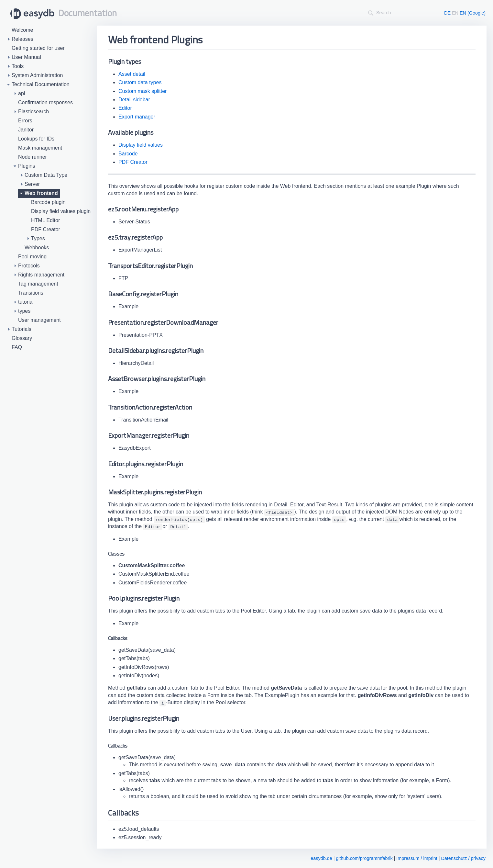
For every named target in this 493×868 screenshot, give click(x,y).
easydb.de (321, 858)
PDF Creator (133, 162)
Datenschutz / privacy (463, 858)
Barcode (128, 154)
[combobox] (401, 13)
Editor (125, 108)
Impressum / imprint (417, 858)
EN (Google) (473, 13)
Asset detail (132, 74)
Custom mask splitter (142, 91)
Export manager (137, 117)
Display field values (141, 145)
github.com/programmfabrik (364, 858)
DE (447, 13)
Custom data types (140, 82)
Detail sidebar (134, 100)
